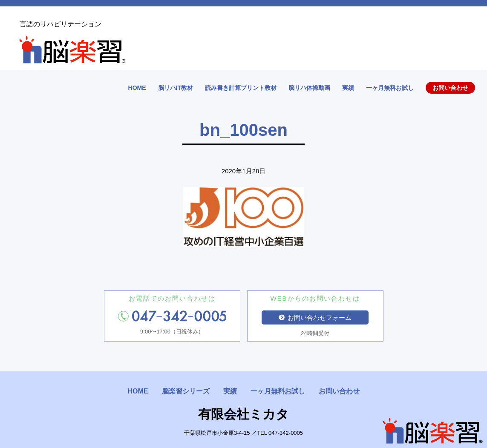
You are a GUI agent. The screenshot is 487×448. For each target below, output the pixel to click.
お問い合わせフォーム (315, 317)
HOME (137, 88)
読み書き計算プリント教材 (241, 88)
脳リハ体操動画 (309, 88)
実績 (348, 88)
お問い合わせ (450, 88)
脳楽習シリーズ (186, 391)
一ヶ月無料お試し (390, 88)
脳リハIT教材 (176, 88)
